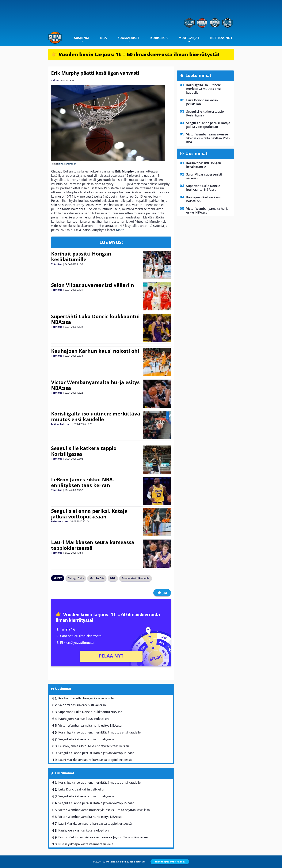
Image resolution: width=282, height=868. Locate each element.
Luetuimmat (65, 773)
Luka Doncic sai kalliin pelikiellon (82, 789)
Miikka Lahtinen (61, 424)
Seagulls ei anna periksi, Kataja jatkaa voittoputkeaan (89, 514)
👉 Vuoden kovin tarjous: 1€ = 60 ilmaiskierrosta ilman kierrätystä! (135, 54)
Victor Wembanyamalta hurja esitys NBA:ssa (95, 385)
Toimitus (57, 264)
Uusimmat (63, 689)
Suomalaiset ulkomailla (136, 578)
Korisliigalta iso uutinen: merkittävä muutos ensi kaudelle (96, 416)
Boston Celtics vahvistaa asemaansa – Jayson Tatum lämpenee (103, 837)
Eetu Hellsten (59, 521)
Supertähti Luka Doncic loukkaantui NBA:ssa (95, 319)
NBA (103, 38)
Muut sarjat (189, 38)
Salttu (55, 80)
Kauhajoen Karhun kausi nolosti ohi (95, 351)
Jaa (162, 593)
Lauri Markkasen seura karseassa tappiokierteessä (93, 545)
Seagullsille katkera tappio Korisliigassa (84, 451)
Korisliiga (159, 38)
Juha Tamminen (67, 164)
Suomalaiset (128, 38)
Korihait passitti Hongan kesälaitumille (81, 256)
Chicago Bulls (76, 578)
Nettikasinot (221, 38)
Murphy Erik (97, 578)
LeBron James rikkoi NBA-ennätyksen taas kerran (83, 482)
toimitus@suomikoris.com (170, 862)
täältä (120, 230)
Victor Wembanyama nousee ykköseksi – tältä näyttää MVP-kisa (104, 810)
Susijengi (82, 38)
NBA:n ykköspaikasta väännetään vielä (86, 844)
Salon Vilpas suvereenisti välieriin (93, 285)
